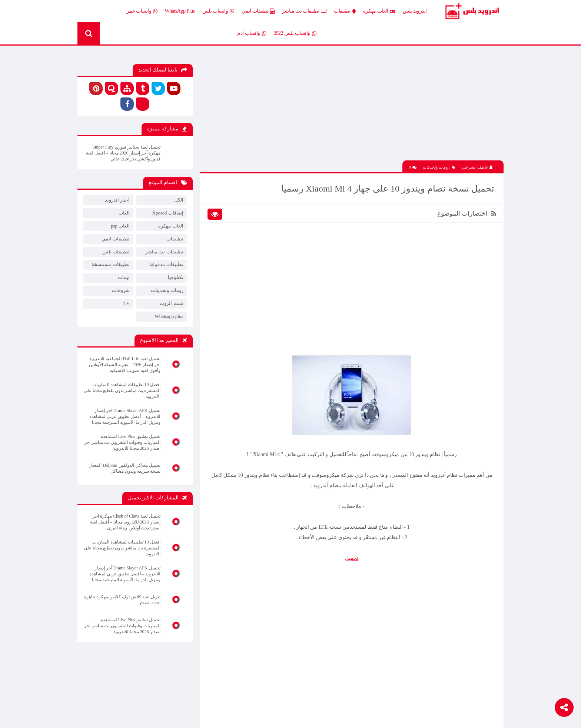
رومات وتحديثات (439, 167)
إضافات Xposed (168, 213)
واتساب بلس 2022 (295, 33)
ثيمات (124, 277)
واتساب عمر (142, 11)
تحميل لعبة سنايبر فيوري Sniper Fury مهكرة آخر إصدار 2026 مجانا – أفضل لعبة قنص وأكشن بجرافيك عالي (123, 153)
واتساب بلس (218, 11)
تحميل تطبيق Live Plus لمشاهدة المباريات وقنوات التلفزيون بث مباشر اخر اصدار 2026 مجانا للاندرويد (122, 442)
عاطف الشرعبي (477, 167)
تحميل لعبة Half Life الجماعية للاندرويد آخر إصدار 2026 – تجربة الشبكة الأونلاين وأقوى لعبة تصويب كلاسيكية (125, 365)
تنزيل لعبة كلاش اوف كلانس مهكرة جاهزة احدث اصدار (122, 600)
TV (127, 303)
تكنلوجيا (176, 277)
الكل (179, 200)
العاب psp (120, 226)
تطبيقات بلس (116, 252)
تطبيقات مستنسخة (111, 264)
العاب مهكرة (379, 11)
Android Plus (472, 11)
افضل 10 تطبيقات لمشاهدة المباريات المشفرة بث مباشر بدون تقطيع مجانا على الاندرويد (122, 390)
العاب (124, 213)
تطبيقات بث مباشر (304, 11)
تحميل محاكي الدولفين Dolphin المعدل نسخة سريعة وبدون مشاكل (124, 468)
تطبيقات (345, 11)
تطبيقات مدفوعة (166, 264)
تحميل (352, 558)
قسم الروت (171, 303)
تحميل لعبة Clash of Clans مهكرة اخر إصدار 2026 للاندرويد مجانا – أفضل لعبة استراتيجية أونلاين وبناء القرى (125, 522)
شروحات (121, 290)
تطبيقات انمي (258, 11)
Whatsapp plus (169, 316)
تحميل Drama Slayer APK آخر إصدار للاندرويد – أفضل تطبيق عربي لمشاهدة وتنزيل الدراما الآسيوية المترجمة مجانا (125, 416)
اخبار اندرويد (117, 200)
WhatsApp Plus (180, 11)
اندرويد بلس (415, 11)
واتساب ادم (252, 33)
